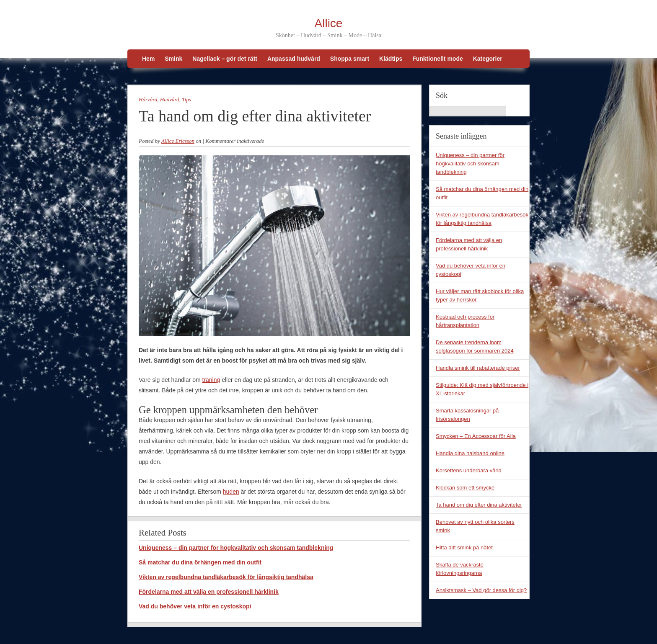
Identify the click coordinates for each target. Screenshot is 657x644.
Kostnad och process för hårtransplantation (465, 321)
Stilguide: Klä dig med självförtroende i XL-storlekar (482, 389)
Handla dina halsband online (470, 453)
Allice (329, 23)
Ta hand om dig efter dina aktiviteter (479, 505)
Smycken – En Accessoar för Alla (476, 436)
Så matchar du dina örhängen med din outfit (200, 562)
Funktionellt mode (438, 59)
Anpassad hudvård (294, 59)
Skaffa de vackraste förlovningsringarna (460, 569)
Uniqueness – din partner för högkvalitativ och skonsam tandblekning (236, 548)
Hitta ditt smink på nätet (464, 547)
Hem (148, 59)
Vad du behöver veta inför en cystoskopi (195, 606)
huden (231, 492)
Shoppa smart (350, 59)
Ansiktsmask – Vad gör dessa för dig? (481, 590)
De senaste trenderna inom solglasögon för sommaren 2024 (475, 346)
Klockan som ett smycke (465, 488)
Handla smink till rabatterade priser (478, 368)
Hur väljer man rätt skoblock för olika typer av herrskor (480, 295)
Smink (173, 59)
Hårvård (148, 99)
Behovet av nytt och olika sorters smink (475, 526)
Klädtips (391, 59)
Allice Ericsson (178, 141)
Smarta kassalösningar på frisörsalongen (467, 415)
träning (211, 380)
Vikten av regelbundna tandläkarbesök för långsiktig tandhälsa (226, 577)
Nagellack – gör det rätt (225, 59)
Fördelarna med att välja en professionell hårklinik (209, 592)
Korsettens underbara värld (469, 470)
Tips (186, 99)
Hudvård (170, 99)
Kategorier (488, 59)
